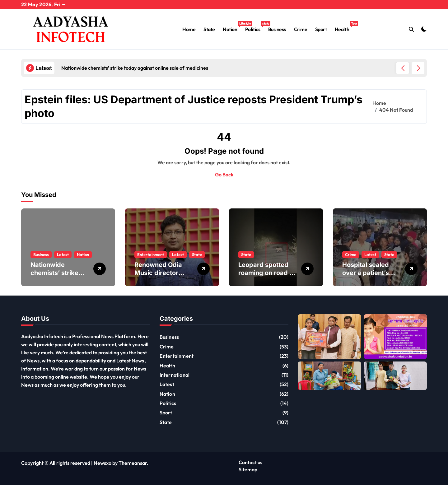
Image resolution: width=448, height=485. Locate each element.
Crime (301, 29)
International (175, 375)
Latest (63, 254)
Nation (232, 27)
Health (344, 27)
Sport (321, 29)
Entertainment (151, 254)
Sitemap (248, 469)
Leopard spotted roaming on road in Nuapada (266, 273)
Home (189, 29)
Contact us (250, 462)
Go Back (224, 175)
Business (277, 29)
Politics (255, 27)
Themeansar (133, 463)
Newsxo (103, 463)
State (209, 29)
